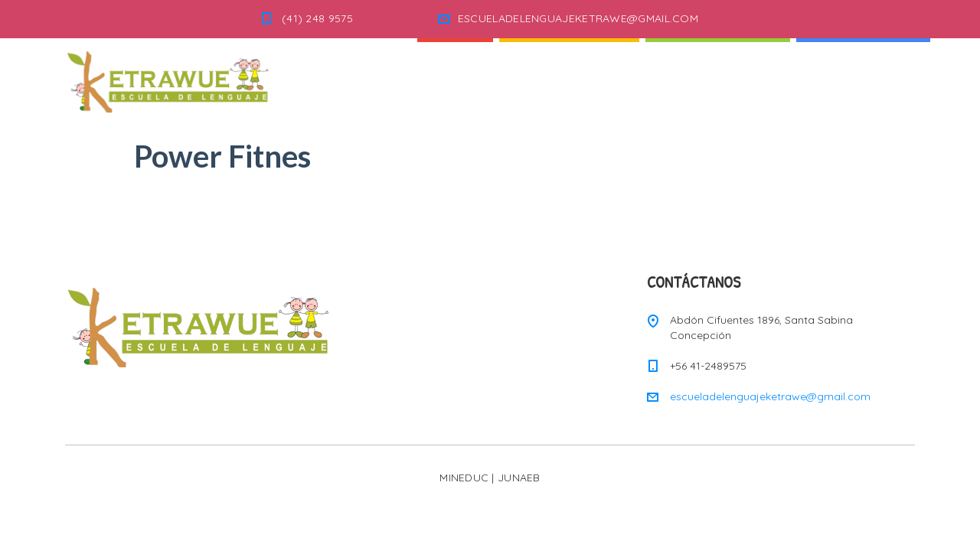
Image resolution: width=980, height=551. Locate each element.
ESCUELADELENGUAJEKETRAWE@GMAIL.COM (578, 18)
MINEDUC (464, 478)
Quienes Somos (569, 76)
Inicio (455, 76)
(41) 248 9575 (317, 18)
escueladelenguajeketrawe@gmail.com (770, 396)
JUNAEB (519, 478)
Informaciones (863, 76)
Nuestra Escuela (718, 76)
